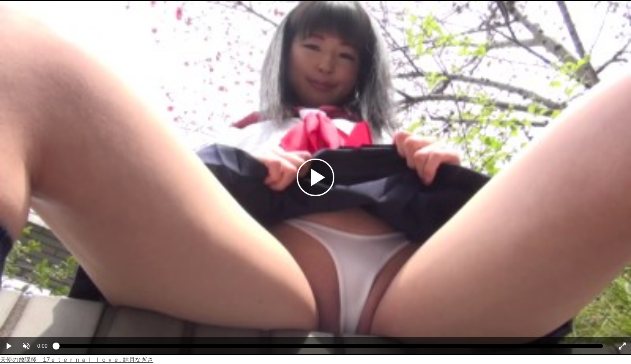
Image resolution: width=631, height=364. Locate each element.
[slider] (330, 348)
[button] (26, 346)
